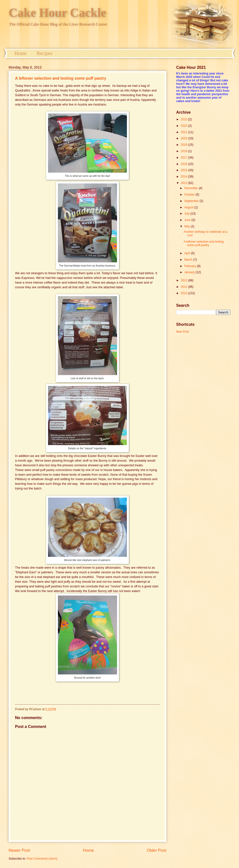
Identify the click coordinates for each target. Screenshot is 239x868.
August (189, 207)
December (192, 188)
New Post (182, 332)
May (188, 226)
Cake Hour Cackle (57, 13)
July (187, 214)
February (191, 266)
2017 (185, 158)
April (188, 253)
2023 (185, 119)
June (188, 220)
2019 (185, 145)
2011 (185, 287)
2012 (185, 280)
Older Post (157, 850)
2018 (185, 151)
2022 (185, 126)
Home (21, 53)
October (190, 195)
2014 (185, 177)
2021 (185, 132)
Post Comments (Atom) (42, 859)
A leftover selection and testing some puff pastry (61, 78)
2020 (185, 138)
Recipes (44, 53)
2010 (185, 293)
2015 (185, 170)
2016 (185, 164)
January (190, 272)
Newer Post (19, 850)
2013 (185, 183)
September (192, 201)
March (189, 260)
